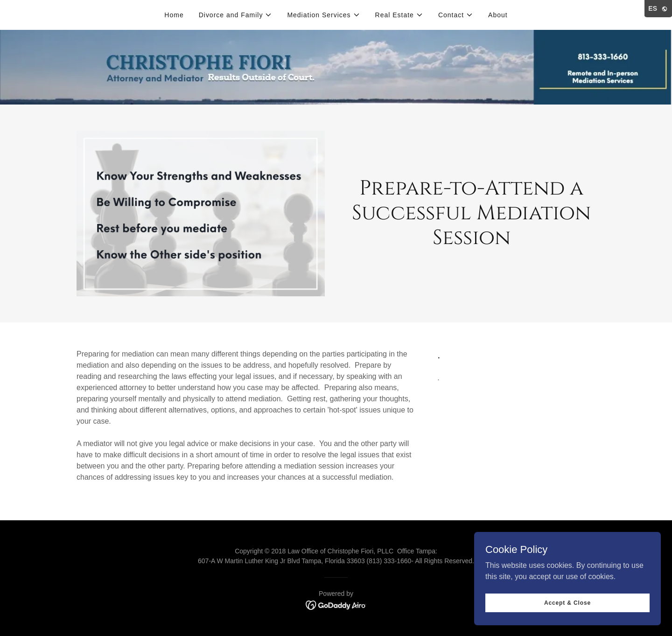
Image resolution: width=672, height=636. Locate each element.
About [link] (498, 15)
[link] (336, 605)
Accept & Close (567, 602)
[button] (236, 15)
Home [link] (174, 15)
